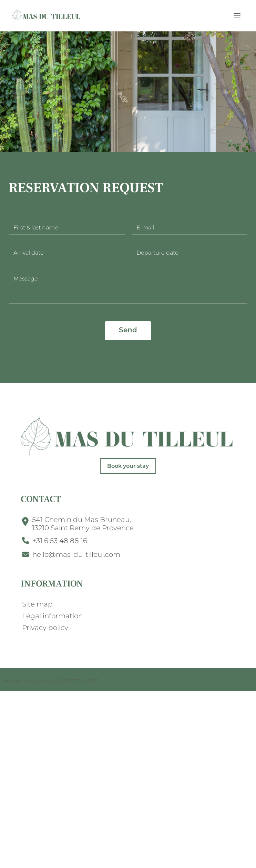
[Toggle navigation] (237, 16)
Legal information (52, 616)
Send (128, 330)
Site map (37, 604)
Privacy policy (45, 628)
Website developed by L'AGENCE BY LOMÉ (51, 681)
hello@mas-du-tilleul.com (76, 554)
